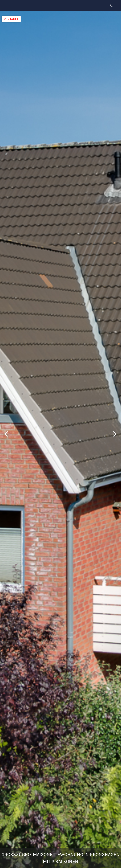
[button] (117, 6)
